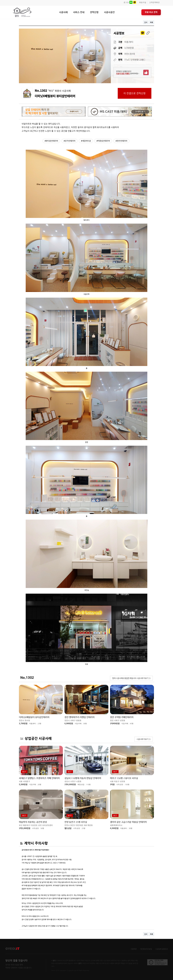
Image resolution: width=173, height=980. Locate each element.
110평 (88, 785)
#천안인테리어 (121, 141)
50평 (42, 828)
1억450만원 (115, 723)
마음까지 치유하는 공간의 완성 (33, 822)
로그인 (126, 2)
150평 (127, 785)
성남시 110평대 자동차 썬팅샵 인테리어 (83, 778)
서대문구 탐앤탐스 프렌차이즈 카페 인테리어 (39, 778)
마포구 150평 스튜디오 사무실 (124, 778)
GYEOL (13, 949)
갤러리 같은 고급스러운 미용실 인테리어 (128, 822)
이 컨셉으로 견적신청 (135, 93)
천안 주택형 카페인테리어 (122, 717)
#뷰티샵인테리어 (51, 141)
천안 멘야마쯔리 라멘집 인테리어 (79, 717)
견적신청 (94, 12)
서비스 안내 (79, 12)
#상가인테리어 (69, 141)
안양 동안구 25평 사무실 (76, 822)
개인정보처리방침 (146, 949)
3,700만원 (23, 723)
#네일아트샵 (86, 141)
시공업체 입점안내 (161, 949)
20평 (39, 785)
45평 (132, 724)
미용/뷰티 (33, 724)
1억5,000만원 (25, 828)
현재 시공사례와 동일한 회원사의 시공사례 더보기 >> (131, 678)
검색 (146, 22)
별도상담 (68, 828)
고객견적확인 (154, 2)
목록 (152, 22)
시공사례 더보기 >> (144, 739)
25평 (84, 828)
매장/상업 (81, 785)
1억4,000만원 (70, 784)
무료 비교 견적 (151, 12)
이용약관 (134, 949)
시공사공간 (109, 12)
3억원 (112, 784)
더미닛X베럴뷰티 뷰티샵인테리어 (34, 717)
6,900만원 (69, 723)
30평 (85, 724)
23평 (39, 724)
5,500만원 (23, 784)
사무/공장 (120, 785)
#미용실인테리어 (103, 141)
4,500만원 (114, 828)
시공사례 (63, 12)
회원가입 (143, 2)
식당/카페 (78, 724)
